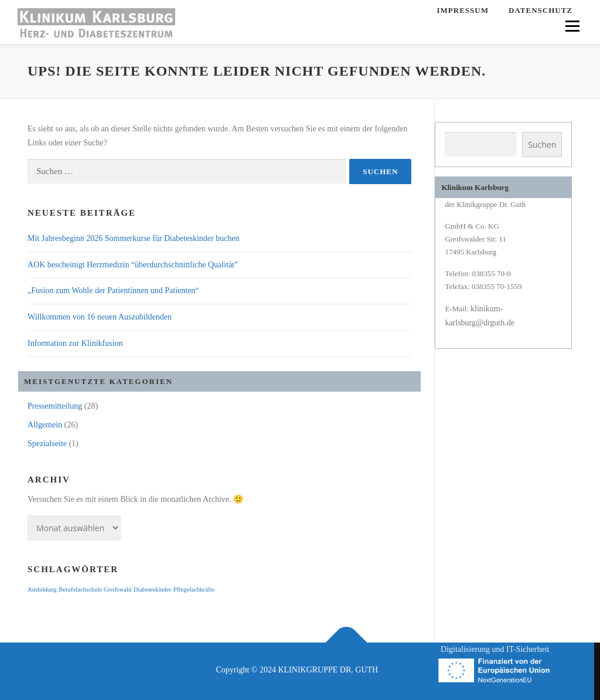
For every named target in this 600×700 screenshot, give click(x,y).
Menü (572, 26)
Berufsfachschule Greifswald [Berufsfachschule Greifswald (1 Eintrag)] (95, 589)
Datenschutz (541, 10)
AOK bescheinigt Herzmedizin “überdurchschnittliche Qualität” (133, 265)
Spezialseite (47, 444)
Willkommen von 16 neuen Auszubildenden (100, 317)
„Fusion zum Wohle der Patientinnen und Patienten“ (113, 290)
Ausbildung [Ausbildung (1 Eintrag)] (42, 589)
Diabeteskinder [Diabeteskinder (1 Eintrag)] (153, 589)
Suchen (542, 145)
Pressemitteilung (55, 406)
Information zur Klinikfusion (75, 343)
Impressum (463, 10)
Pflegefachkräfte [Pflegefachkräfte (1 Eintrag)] (194, 589)
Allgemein (45, 425)
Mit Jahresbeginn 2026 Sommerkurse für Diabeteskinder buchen (134, 238)
